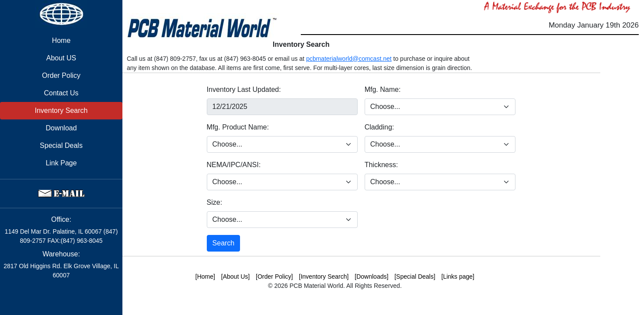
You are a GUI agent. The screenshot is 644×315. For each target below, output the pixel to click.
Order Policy (61, 75)
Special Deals (61, 145)
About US (61, 58)
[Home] (205, 276)
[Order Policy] (274, 276)
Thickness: (381, 165)
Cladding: (379, 127)
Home (61, 40)
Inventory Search (61, 110)
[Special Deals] (415, 276)
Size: (215, 202)
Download (61, 128)
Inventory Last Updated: (244, 89)
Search (224, 243)
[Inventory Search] (324, 276)
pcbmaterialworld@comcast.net (349, 59)
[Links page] (458, 276)
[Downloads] (371, 276)
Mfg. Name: (383, 89)
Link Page (61, 163)
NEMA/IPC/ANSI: (234, 165)
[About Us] (235, 276)
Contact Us (61, 93)
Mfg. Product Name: (238, 127)
